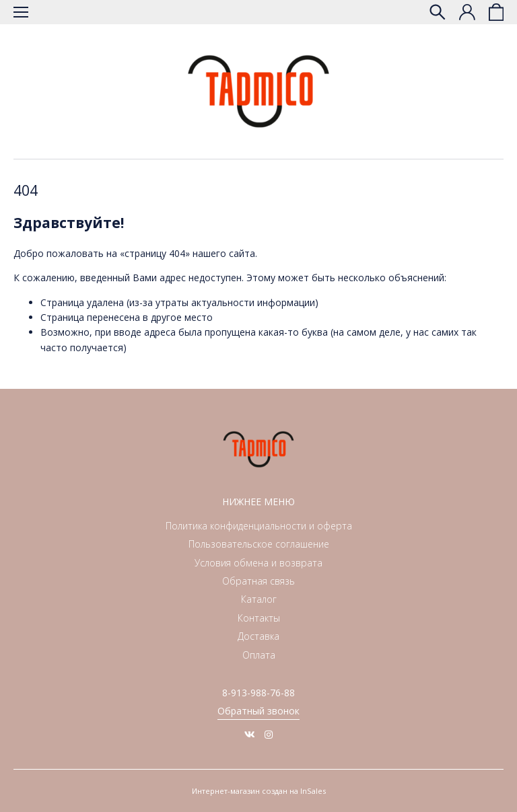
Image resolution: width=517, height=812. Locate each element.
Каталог (259, 599)
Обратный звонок (258, 711)
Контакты (259, 618)
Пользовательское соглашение (259, 544)
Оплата (259, 655)
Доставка (258, 636)
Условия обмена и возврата (258, 563)
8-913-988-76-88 (258, 693)
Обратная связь (258, 581)
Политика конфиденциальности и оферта (259, 526)
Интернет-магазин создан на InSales (259, 791)
